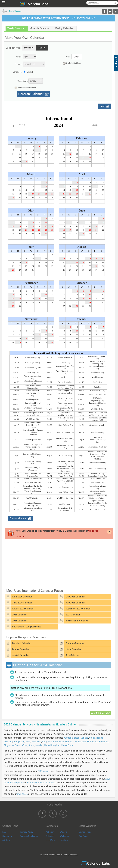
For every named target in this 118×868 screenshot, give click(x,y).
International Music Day (98, 476)
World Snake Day (98, 432)
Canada (84, 738)
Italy (44, 742)
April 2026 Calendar (22, 597)
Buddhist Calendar (21, 643)
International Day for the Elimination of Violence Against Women (98, 498)
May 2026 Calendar (75, 597)
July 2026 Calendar (75, 603)
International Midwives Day (65, 394)
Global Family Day (33, 358)
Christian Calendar (75, 643)
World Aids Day (65, 504)
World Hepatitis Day (33, 440)
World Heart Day (98, 474)
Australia (68, 738)
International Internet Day (98, 487)
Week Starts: (23, 81)
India (28, 742)
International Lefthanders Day (33, 455)
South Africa (21, 745)
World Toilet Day (33, 498)
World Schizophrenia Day (33, 413)
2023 (22, 125)
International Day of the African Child (98, 419)
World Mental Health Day (65, 482)
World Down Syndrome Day (65, 372)
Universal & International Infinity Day (98, 440)
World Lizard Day (65, 455)
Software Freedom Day (98, 463)
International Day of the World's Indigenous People (33, 447)
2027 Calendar (73, 615)
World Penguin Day (65, 391)
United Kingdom (52, 745)
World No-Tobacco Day (98, 413)
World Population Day (65, 432)
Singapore (9, 745)
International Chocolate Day (65, 463)
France (99, 738)
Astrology (50, 832)
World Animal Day (98, 479)
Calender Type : (13, 48)
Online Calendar (15, 11)
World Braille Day (65, 358)
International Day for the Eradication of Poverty (33, 487)
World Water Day (98, 372)
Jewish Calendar (20, 655)
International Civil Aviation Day (65, 509)
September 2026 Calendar (78, 609)
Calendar (50, 836)
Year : (69, 57)
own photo (22, 794)
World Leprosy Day (33, 363)
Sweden (39, 745)
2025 (95, 125)
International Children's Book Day (33, 382)
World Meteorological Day (33, 377)
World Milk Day (33, 415)
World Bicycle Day (65, 415)
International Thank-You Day (98, 358)
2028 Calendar (19, 621)
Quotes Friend (85, 832)
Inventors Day (33, 476)
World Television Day (65, 498)
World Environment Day (98, 415)
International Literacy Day (33, 463)
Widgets (64, 832)
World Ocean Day (33, 419)
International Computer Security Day (33, 504)
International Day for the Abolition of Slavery (98, 504)
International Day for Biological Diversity (65, 409)
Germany (8, 742)
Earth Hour (65, 377)
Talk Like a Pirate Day (98, 469)
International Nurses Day (65, 399)
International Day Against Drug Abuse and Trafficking (33, 432)
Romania (104, 742)
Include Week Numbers (25, 88)
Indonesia (36, 742)
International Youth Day (98, 447)
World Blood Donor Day (65, 419)
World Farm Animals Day (33, 479)
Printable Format (18, 518)
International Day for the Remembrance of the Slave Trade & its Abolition (98, 455)
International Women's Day (98, 367)
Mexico (68, 742)
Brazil (77, 738)
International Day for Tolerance (98, 492)
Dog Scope (84, 836)
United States (68, 745)
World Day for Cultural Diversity (33, 409)
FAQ (4, 832)
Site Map (6, 840)
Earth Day (98, 387)
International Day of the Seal (65, 367)
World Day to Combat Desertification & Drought (33, 425)
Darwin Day (65, 363)
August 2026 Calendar (23, 609)
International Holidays (77, 621)
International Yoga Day (98, 425)
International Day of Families (33, 404)
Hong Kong (19, 742)
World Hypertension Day (65, 404)
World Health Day (65, 382)
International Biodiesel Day (65, 447)
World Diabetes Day (65, 492)
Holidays (64, 840)
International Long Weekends (27, 627)
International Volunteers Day (33, 509)
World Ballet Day (65, 476)
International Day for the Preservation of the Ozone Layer (65, 469)
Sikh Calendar (72, 655)
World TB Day (98, 377)
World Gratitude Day (33, 474)
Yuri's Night (98, 382)
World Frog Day (33, 372)
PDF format (44, 771)
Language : (18, 72)
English (30, 72)
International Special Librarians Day (33, 387)
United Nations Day (65, 487)
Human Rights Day (98, 509)
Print (102, 106)
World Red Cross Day (98, 394)
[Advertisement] (58, 563)
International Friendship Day (65, 440)
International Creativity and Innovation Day (65, 387)
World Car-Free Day (65, 474)
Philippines (92, 742)
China (92, 738)
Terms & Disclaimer (29, 836)
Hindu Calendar (73, 649)
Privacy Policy (27, 832)
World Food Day (98, 482)
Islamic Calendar (21, 649)
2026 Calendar (19, 615)
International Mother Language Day (98, 362)
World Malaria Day (98, 391)
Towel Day (65, 413)
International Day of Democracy (33, 469)
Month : (19, 57)
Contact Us (7, 836)
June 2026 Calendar (22, 603)
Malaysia (59, 742)
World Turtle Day (98, 409)
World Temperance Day (65, 479)
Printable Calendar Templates (41, 783)
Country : (19, 64)
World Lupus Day (33, 399)
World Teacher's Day (33, 482)
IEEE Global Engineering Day (98, 399)
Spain (31, 745)
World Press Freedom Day (33, 394)
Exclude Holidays (71, 63)
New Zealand (79, 742)
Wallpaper (64, 836)
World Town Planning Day (33, 492)
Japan (51, 742)
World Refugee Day (65, 425)
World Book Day (33, 391)
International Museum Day (98, 404)
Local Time (51, 840)
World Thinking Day (33, 367)
